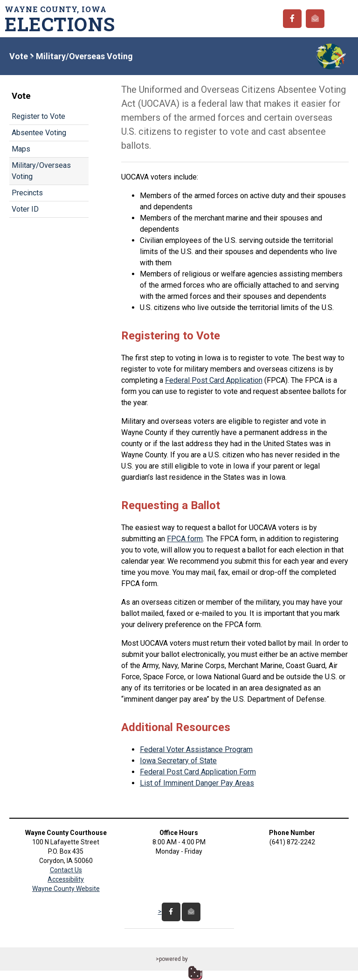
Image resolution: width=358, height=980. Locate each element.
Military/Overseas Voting (41, 171)
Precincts (27, 193)
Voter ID (25, 209)
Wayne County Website (66, 889)
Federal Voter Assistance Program (196, 749)
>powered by (172, 959)
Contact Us (66, 870)
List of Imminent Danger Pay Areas (197, 783)
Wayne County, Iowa (63, 19)
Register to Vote (38, 116)
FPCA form (185, 539)
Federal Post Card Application (214, 380)
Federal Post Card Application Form (198, 772)
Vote (19, 56)
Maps (21, 149)
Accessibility (66, 879)
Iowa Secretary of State (178, 761)
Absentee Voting (39, 133)
